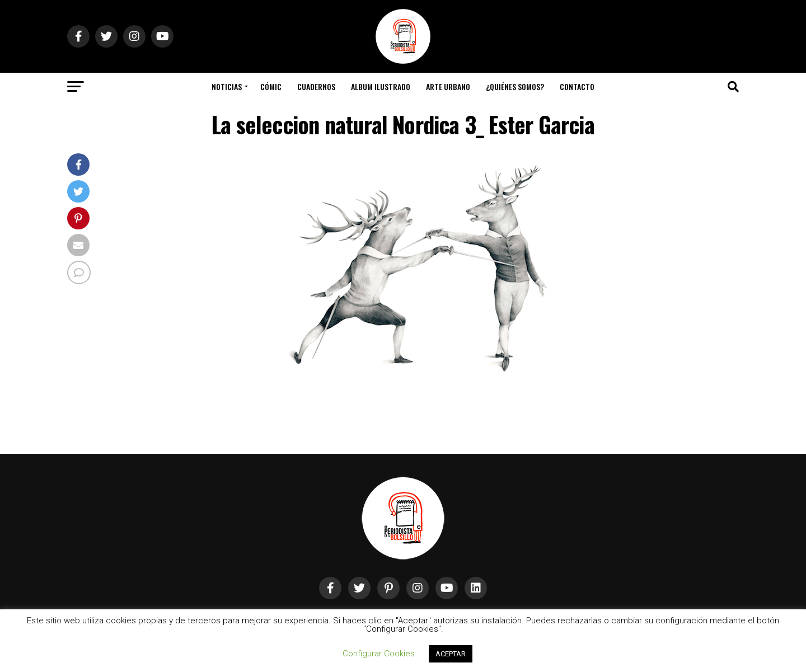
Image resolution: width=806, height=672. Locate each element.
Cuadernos (316, 86)
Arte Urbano (448, 86)
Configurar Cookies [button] (379, 654)
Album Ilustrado (381, 86)
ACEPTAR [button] (451, 654)
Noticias (227, 86)
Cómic (271, 86)
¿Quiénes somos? (515, 86)
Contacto (577, 86)
